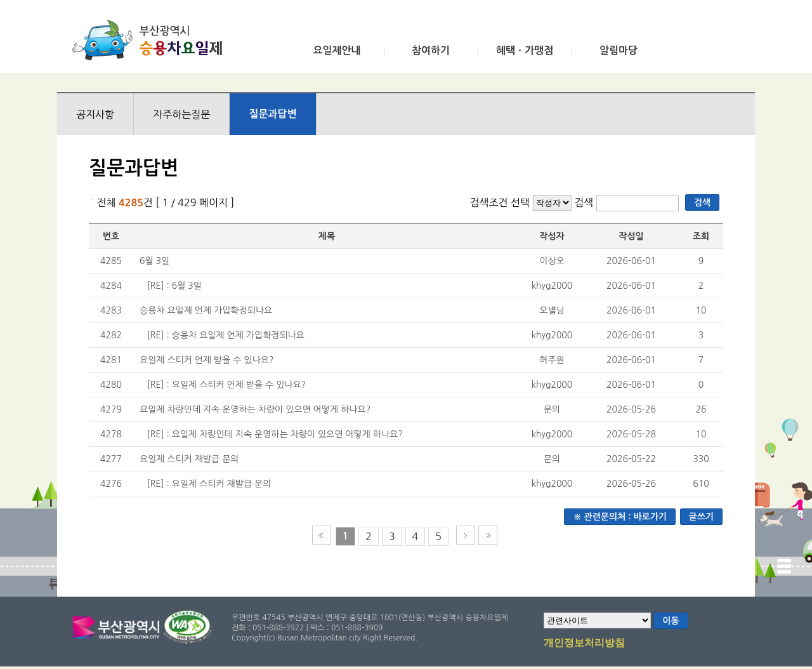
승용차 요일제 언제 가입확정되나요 (206, 310)
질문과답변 (272, 114)
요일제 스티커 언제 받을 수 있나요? (206, 360)
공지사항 (95, 114)
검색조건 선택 (500, 202)
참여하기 (431, 50)
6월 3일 (154, 261)
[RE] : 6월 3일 (174, 286)
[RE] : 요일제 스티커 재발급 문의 (209, 484)
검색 (585, 202)
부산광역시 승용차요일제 (151, 40)
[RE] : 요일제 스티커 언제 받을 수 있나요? (227, 385)
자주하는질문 (181, 114)
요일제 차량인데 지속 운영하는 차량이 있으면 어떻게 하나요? (255, 409)
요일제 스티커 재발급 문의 (189, 459)
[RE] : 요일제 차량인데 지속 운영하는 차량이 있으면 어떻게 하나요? (275, 434)
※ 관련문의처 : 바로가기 (620, 517)
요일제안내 (337, 50)
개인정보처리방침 (584, 644)
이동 (671, 621)
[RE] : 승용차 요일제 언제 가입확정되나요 (226, 335)
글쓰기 (701, 517)
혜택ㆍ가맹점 (525, 50)
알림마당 (619, 50)
